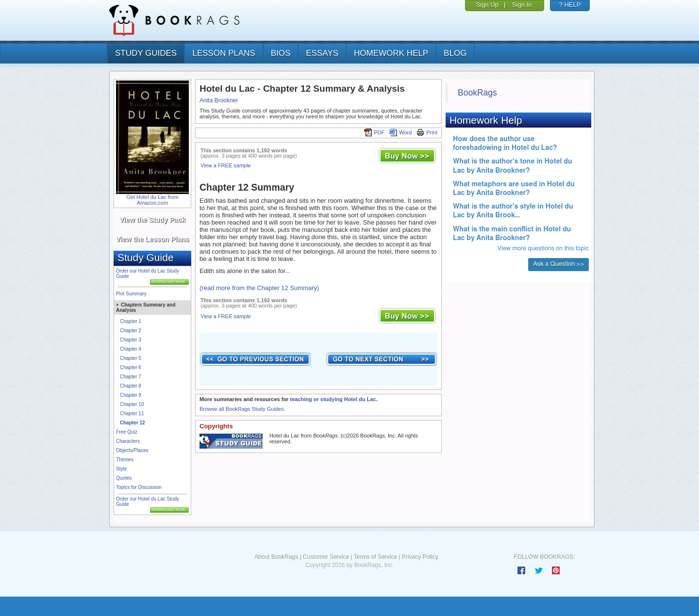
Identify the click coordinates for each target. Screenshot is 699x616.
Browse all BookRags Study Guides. (242, 409)
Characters (128, 441)
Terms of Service (375, 557)
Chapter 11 (132, 413)
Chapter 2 (131, 331)
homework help (391, 53)
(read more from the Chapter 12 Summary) (259, 288)
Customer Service (326, 557)
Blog (455, 53)
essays (322, 53)
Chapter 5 (131, 358)
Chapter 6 (131, 367)
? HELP (570, 5)
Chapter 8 (131, 386)
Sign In (522, 5)
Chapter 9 (131, 395)
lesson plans (224, 53)
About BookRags (276, 557)
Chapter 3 (131, 340)
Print (427, 132)
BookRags (477, 93)
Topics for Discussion (139, 487)
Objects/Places (132, 450)
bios (281, 53)
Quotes (124, 478)
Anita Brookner (219, 100)
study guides (146, 53)
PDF (374, 132)
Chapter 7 (131, 377)
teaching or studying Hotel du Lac (333, 399)
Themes (125, 460)
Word (400, 132)
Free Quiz (127, 432)
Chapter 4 (131, 349)
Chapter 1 (131, 321)
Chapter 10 (132, 404)
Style (121, 469)
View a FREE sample (226, 165)
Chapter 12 (133, 423)
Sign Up (487, 5)
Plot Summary (131, 294)
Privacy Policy (420, 557)
